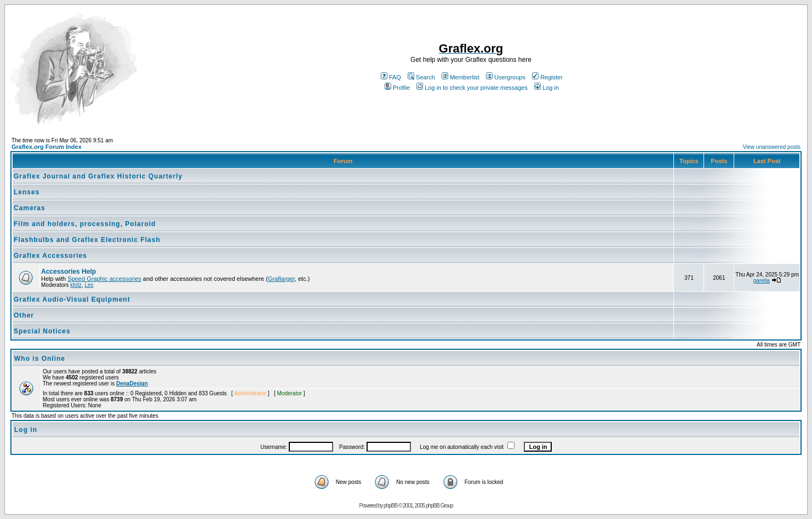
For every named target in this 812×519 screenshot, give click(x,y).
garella (762, 281)
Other (24, 315)
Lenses (27, 192)
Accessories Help (68, 272)
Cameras (30, 208)
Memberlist (461, 77)
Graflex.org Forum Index (47, 147)
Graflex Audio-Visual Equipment (72, 299)
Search (421, 77)
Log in (547, 88)
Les (89, 285)
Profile (397, 88)
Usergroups (506, 77)
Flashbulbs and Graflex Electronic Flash (87, 240)
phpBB (390, 506)
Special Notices (42, 331)
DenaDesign (132, 384)
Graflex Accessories (50, 256)
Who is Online (40, 359)
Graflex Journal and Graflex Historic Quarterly (98, 176)
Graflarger (281, 279)
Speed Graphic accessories (104, 279)
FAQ (391, 77)
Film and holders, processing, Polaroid (85, 224)
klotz (76, 285)
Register (547, 77)
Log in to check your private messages (472, 88)
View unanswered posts (772, 147)
